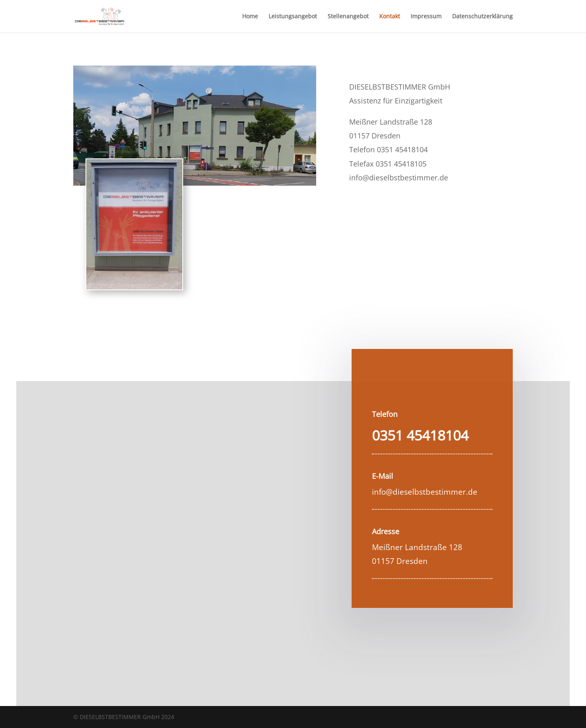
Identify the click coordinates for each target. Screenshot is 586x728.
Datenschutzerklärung (482, 17)
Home (250, 17)
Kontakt (390, 17)
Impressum (426, 17)
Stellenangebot (348, 17)
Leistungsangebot (293, 17)
